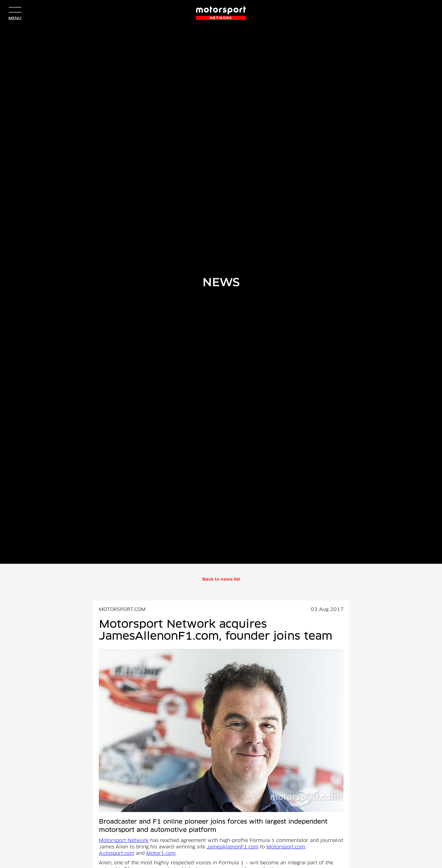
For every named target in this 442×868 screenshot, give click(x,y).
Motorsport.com (286, 847)
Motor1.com (161, 854)
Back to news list (221, 579)
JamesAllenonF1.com (233, 847)
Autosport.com (117, 854)
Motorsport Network (124, 841)
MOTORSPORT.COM (122, 610)
